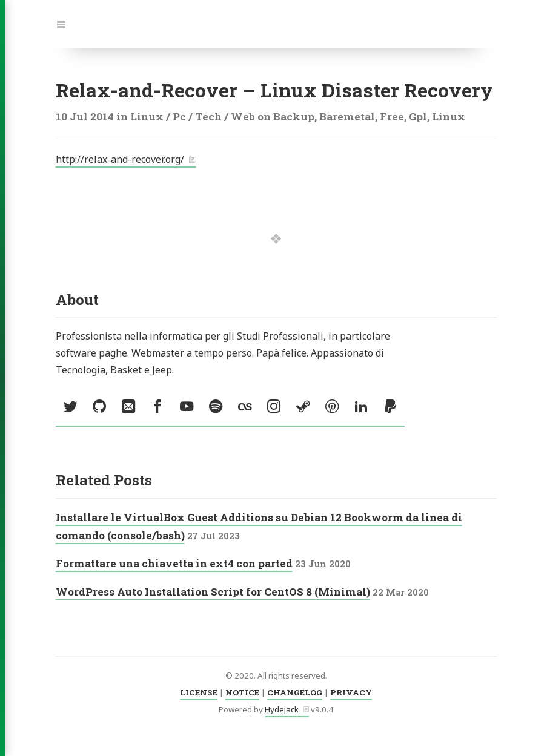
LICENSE (199, 692)
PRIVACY (351, 692)
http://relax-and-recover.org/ (120, 159)
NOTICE (242, 692)
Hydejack (282, 709)
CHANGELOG (295, 692)
